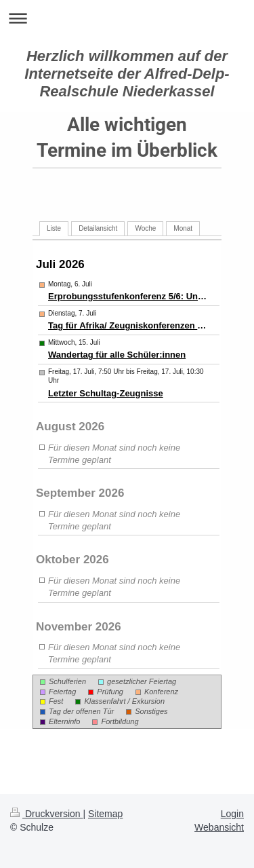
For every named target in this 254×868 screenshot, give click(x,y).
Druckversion (46, 814)
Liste (54, 228)
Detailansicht (98, 228)
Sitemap (105, 814)
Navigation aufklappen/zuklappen (127, 18)
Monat (183, 228)
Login (232, 814)
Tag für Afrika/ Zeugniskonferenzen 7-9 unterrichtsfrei (128, 325)
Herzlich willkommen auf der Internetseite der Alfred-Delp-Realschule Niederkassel (127, 74)
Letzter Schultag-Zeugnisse (106, 393)
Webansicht (219, 827)
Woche (145, 228)
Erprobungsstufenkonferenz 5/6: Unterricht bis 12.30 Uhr (128, 296)
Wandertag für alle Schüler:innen (117, 355)
